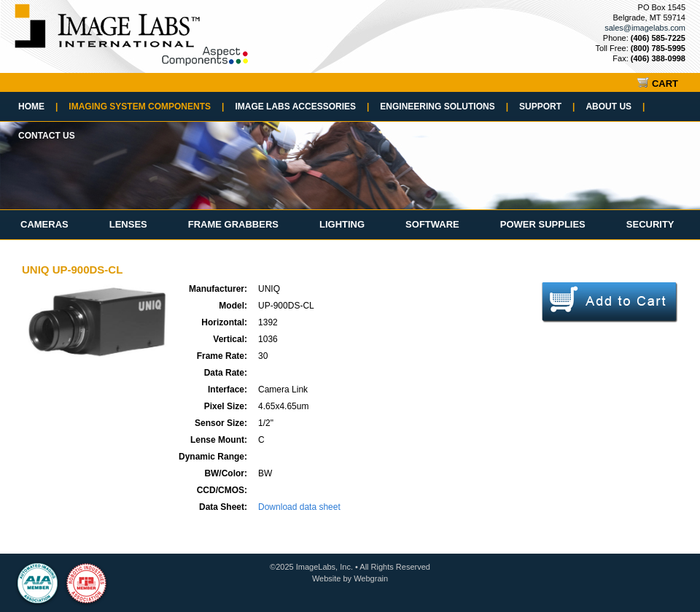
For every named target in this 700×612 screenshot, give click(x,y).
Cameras (44, 224)
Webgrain (371, 578)
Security (650, 224)
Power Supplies (543, 224)
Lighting (342, 224)
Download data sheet (299, 507)
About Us (615, 106)
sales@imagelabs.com (645, 28)
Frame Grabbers (233, 224)
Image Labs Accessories (302, 106)
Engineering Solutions (444, 106)
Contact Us (47, 136)
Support (547, 106)
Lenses (128, 224)
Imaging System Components (146, 106)
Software (432, 224)
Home (38, 106)
